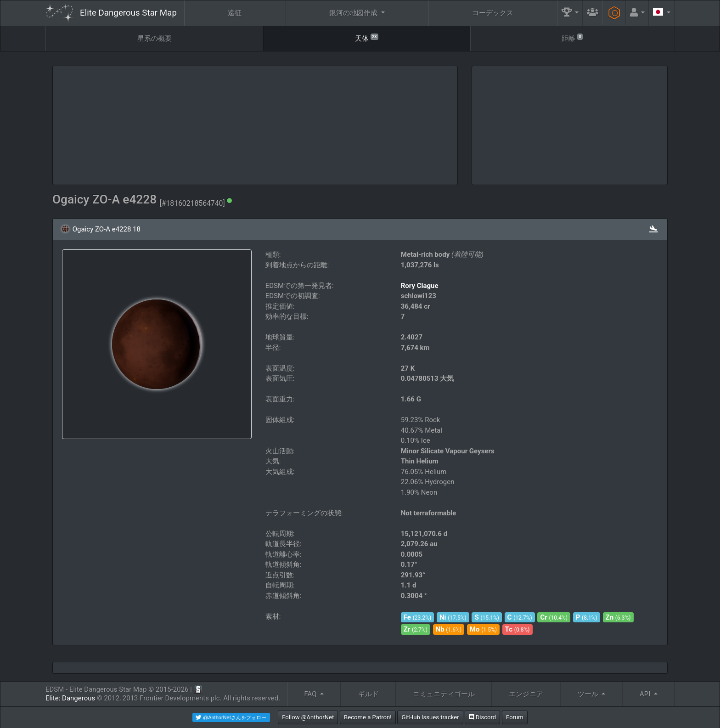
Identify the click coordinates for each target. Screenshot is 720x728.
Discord (482, 717)
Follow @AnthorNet (308, 717)
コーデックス (493, 13)
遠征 (235, 13)
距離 (572, 38)
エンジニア (526, 694)
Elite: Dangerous (70, 698)
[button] (570, 13)
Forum (515, 717)
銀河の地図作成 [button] (354, 13)
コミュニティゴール (444, 694)
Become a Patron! (368, 717)
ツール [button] (589, 694)
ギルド (368, 694)
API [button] (646, 694)
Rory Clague (420, 286)
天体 (367, 38)
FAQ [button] (311, 694)
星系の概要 (155, 39)
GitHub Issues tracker (430, 717)
